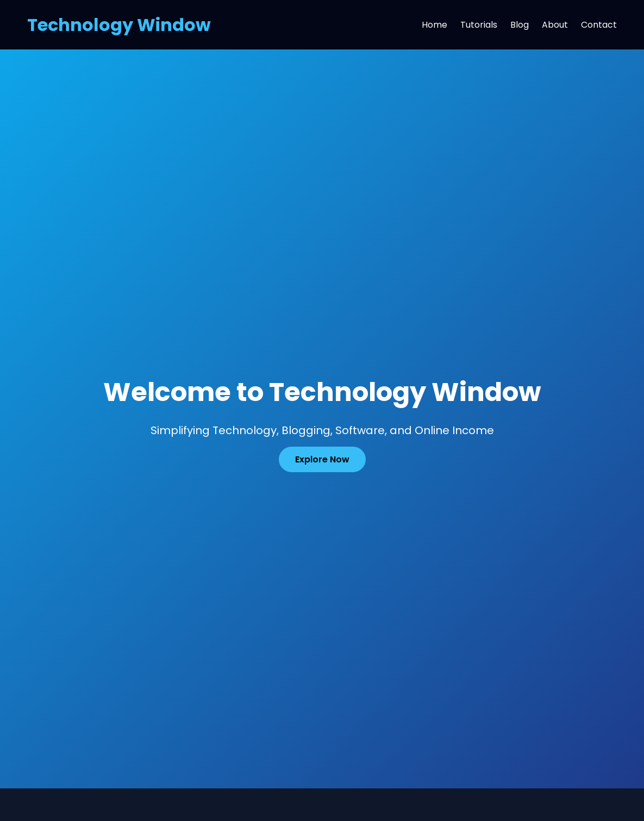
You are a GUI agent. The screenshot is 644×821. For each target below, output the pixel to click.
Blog (520, 25)
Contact (599, 25)
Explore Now (322, 459)
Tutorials (479, 25)
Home (434, 25)
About (555, 25)
